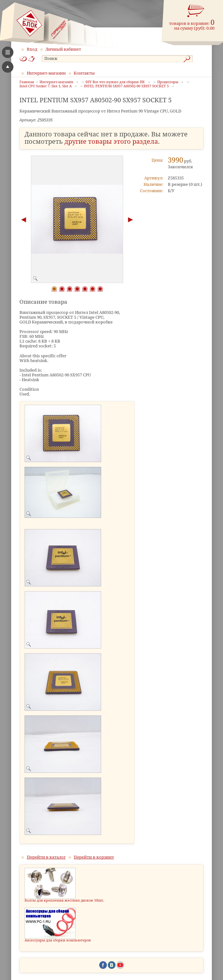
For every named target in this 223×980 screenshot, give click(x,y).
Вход (32, 49)
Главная (27, 82)
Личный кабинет (63, 49)
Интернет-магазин (46, 73)
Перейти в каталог (46, 857)
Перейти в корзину (94, 857)
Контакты (84, 73)
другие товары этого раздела (111, 142)
